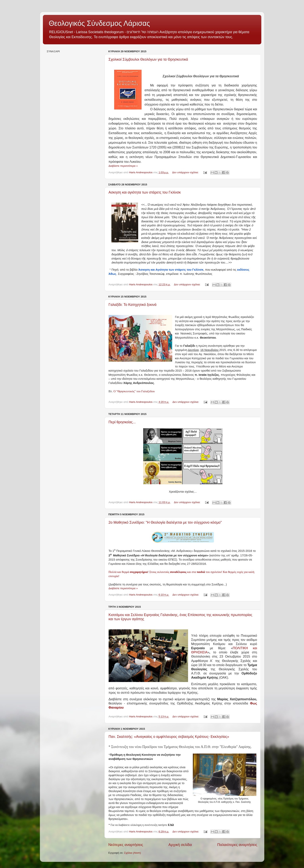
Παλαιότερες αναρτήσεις (237, 845)
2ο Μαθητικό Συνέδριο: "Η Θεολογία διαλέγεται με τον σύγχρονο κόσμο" (165, 522)
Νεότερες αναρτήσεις (126, 845)
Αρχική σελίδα (180, 845)
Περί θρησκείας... (122, 422)
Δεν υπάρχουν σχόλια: (186, 172)
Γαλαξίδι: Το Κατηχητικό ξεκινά (133, 305)
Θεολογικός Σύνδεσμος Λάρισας (99, 23)
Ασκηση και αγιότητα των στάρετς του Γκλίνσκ (145, 192)
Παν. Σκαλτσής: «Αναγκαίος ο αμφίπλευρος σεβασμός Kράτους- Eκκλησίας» (169, 737)
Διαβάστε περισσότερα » (123, 166)
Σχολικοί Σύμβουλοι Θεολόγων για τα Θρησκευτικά (148, 59)
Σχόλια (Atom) (132, 853)
